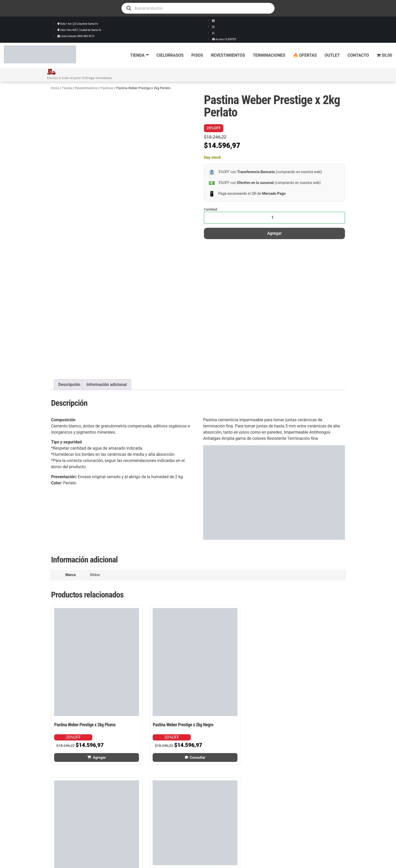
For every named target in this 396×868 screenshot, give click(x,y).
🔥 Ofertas (305, 55)
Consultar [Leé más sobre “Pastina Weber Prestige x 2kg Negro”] (162, 723)
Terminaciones (269, 55)
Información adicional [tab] (106, 384)
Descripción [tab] (69, 384)
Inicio (55, 88)
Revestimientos (228, 55)
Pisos (197, 55)
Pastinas (107, 88)
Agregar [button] (86, 723)
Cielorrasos (170, 55)
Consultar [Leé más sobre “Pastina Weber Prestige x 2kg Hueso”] (238, 723)
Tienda (139, 55)
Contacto (358, 55)
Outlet (332, 55)
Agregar (274, 233)
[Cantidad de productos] (274, 217)
